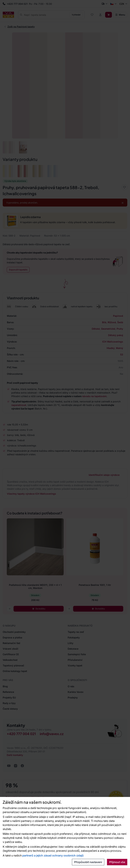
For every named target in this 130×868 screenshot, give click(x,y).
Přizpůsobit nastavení (88, 862)
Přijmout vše (117, 862)
